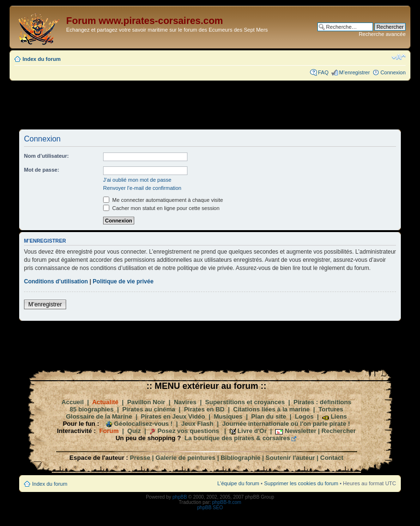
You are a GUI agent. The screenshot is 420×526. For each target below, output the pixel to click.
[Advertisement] (210, 105)
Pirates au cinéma (149, 409)
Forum (109, 431)
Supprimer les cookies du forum (301, 483)
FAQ (323, 72)
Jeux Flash (197, 424)
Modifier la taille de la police (399, 57)
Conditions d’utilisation (56, 281)
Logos (304, 416)
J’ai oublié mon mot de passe (137, 180)
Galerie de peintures (185, 458)
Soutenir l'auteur (290, 458)
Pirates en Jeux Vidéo (173, 416)
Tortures (331, 409)
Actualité (105, 402)
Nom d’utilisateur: (47, 156)
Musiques (228, 416)
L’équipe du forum (238, 483)
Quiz (134, 431)
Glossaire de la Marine (99, 416)
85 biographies (92, 409)
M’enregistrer (354, 72)
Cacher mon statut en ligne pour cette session (161, 208)
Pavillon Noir (146, 402)
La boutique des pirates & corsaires (237, 438)
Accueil (72, 402)
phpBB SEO (210, 508)
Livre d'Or (252, 431)
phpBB (180, 497)
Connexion (393, 72)
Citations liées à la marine (271, 409)
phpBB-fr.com (227, 502)
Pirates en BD (204, 409)
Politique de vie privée (123, 281)
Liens (339, 416)
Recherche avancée (382, 34)
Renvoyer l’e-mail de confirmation (142, 188)
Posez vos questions (188, 431)
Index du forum (41, 59)
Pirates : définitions (322, 402)
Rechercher (339, 431)
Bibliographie (240, 458)
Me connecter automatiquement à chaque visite (163, 200)
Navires (185, 402)
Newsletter (301, 431)
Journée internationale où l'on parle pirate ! (286, 424)
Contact (332, 458)
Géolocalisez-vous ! (143, 424)
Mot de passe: (41, 170)
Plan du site (269, 416)
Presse (140, 458)
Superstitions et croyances (245, 402)
